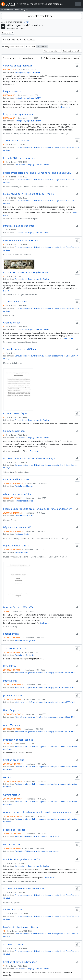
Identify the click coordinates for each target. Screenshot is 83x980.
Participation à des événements (20, 226)
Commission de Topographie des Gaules (32, 165)
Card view (30, 46)
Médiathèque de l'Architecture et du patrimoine (28, 194)
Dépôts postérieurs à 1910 (17, 527)
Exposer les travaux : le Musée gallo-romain (26, 272)
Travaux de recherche (15, 649)
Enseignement (11, 634)
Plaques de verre (12, 91)
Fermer (26, 22)
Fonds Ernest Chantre (24, 486)
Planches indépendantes (16, 479)
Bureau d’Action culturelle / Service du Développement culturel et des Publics (39, 812)
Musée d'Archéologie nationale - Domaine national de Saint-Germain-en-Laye (39, 173)
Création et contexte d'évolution (20, 962)
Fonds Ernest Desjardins (25, 640)
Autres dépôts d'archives (16, 141)
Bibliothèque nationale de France (21, 241)
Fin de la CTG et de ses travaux (19, 158)
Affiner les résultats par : (41, 16)
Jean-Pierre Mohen (13, 696)
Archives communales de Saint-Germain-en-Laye (29, 458)
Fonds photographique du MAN (28, 72)
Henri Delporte (11, 710)
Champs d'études (12, 323)
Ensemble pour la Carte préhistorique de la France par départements (39, 509)
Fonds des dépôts (22, 534)
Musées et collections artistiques (21, 927)
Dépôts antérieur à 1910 (16, 546)
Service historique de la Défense (20, 349)
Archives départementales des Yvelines (24, 889)
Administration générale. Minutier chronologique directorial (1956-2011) (45, 673)
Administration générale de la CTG (21, 859)
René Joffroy (10, 666)
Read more (66, 107)
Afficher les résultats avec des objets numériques (60, 58)
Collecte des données (14, 431)
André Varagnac (12, 725)
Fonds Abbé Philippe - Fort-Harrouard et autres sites (37, 836)
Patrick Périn (10, 681)
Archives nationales (14, 945)
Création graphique (14, 760)
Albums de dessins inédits (17, 494)
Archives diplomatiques (16, 302)
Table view (42, 46)
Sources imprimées (13, 910)
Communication (12, 795)
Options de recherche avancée (19, 40)
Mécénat (8, 777)
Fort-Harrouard (11, 845)
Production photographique (18, 740)
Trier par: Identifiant (51, 51)
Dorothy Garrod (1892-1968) (18, 607)
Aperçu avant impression (13, 46)
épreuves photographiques (18, 66)
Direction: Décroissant (71, 51)
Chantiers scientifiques (15, 413)
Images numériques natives (18, 114)
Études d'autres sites (14, 830)
